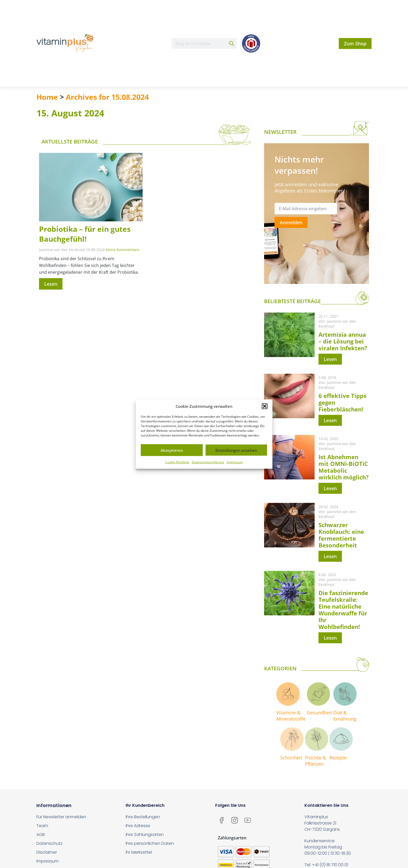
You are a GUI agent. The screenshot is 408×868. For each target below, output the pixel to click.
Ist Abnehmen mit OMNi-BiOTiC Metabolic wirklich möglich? (344, 467)
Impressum (235, 462)
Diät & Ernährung (345, 716)
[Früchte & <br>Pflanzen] (317, 739)
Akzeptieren (172, 450)
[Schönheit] (292, 739)
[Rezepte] (341, 739)
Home (47, 97)
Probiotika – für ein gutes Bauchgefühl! (85, 234)
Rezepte (338, 758)
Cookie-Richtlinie (177, 462)
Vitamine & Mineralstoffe (291, 716)
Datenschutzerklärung (208, 462)
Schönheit (291, 758)
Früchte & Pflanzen (315, 761)
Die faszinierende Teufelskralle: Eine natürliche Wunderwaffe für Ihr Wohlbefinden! (343, 610)
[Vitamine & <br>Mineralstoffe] (288, 694)
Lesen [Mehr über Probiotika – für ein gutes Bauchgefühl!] (51, 284)
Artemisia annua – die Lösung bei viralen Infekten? (343, 341)
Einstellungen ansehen (236, 450)
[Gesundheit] (318, 694)
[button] (265, 406)
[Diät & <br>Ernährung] (345, 694)
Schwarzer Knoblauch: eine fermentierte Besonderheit (341, 535)
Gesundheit (319, 713)
